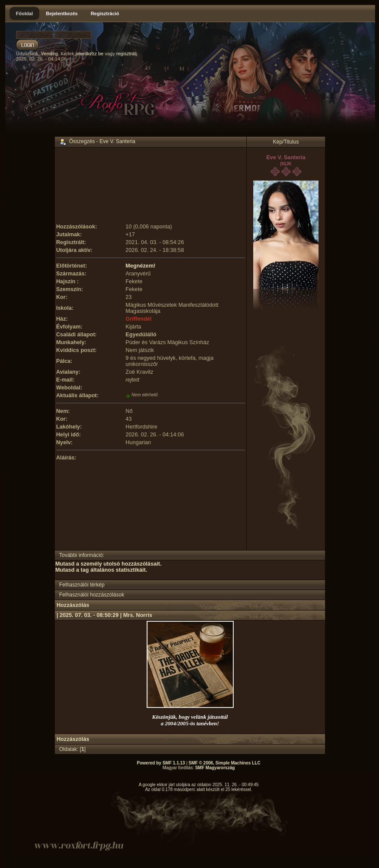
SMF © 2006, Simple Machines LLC (224, 763)
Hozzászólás (73, 605)
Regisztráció (105, 13)
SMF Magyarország (215, 768)
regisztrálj (126, 54)
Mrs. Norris (138, 615)
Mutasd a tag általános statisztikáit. (101, 570)
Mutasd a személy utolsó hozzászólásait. (108, 564)
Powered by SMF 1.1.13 (161, 763)
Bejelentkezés (62, 13)
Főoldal (25, 13)
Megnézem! (141, 266)
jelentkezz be (89, 54)
